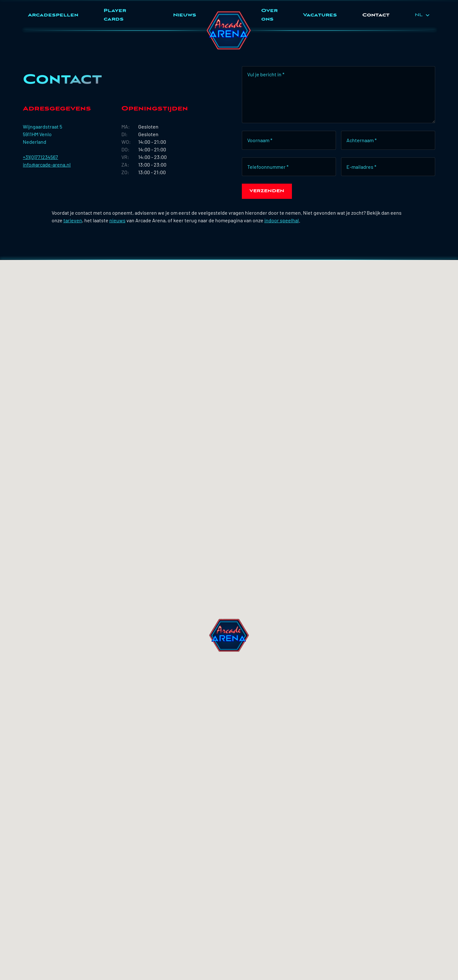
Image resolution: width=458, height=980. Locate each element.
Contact (376, 15)
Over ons (269, 15)
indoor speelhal (282, 220)
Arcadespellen (53, 15)
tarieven (73, 220)
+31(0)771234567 (40, 157)
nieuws (117, 220)
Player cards (115, 15)
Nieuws (185, 15)
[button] (423, 15)
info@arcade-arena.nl (47, 164)
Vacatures (320, 15)
